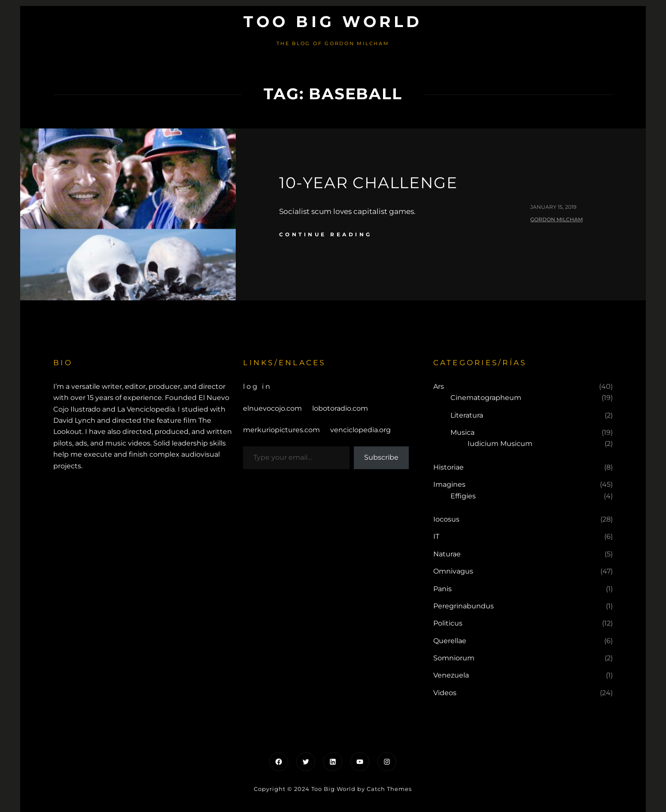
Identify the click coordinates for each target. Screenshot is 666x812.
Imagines (449, 484)
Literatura (467, 415)
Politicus (448, 623)
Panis (442, 589)
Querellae (450, 641)
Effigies (463, 496)
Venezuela (451, 675)
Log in (257, 386)
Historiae (449, 467)
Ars (439, 386)
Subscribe (381, 457)
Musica (462, 432)
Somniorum (454, 658)
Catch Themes (389, 789)
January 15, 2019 (553, 207)
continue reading (326, 234)
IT (436, 536)
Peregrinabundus (464, 606)
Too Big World (333, 21)
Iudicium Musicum (500, 444)
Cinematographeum (486, 398)
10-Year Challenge (368, 183)
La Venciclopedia (146, 409)
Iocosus (446, 519)
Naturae (447, 554)
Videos (445, 693)
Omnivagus (453, 571)
